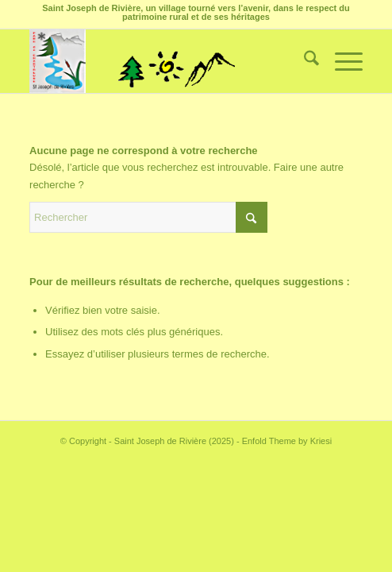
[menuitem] (304, 61)
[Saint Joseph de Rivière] (163, 61)
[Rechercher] (304, 61)
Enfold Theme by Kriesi (287, 441)
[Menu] (341, 61)
